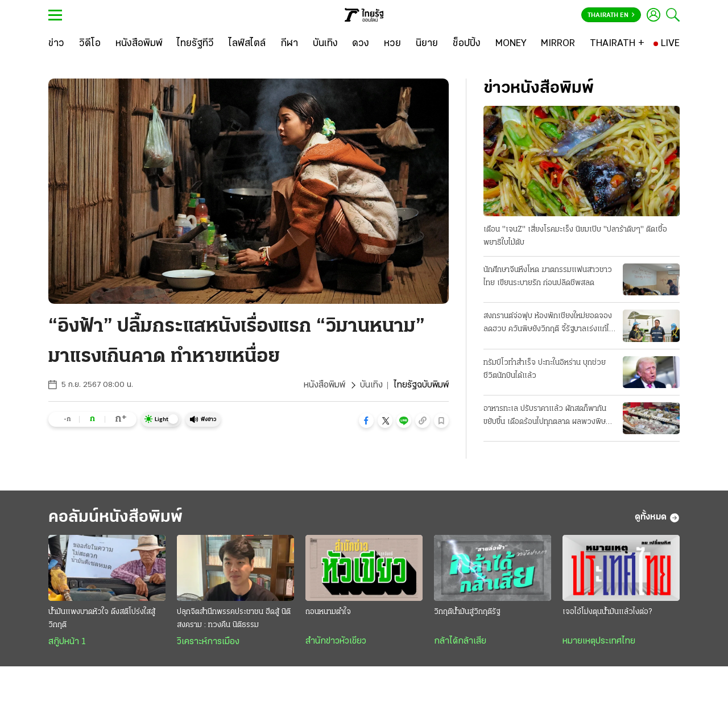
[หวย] (392, 44)
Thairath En (611, 15)
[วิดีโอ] (90, 44)
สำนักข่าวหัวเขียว (336, 641)
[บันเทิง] (325, 44)
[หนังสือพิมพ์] (139, 44)
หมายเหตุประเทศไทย (599, 641)
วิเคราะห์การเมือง (208, 642)
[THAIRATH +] (617, 44)
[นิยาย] (427, 44)
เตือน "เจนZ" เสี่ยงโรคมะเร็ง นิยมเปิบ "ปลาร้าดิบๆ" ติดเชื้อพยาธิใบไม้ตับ (575, 236)
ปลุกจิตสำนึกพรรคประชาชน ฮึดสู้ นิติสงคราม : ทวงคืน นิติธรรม (234, 619)
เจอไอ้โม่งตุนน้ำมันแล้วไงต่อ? (607, 612)
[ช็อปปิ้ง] (467, 44)
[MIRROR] (558, 44)
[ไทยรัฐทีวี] (195, 44)
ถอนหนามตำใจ (328, 612)
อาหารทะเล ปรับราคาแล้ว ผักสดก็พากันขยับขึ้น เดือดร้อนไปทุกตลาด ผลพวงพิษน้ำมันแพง (545, 417)
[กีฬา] (289, 44)
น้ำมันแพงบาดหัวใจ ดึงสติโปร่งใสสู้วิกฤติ (102, 619)
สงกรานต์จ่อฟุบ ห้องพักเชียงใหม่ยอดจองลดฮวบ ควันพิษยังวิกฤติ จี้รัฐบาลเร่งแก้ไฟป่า (549, 324)
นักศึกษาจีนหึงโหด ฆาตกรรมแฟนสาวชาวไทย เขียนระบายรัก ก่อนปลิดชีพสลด (548, 277)
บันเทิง (371, 385)
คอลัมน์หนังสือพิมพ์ (115, 518)
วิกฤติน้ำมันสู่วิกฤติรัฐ (467, 612)
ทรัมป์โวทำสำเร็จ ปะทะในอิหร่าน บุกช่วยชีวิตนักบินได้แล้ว (545, 369)
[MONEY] (511, 44)
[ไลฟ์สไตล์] (247, 44)
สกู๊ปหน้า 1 (67, 642)
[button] (366, 421)
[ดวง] (361, 44)
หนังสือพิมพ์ (324, 385)
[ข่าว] (56, 44)
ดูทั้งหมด (657, 518)
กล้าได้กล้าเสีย (460, 641)
